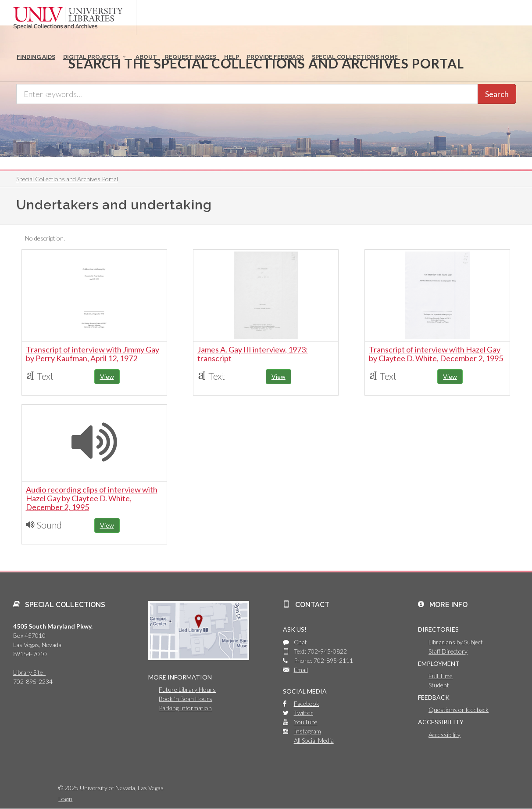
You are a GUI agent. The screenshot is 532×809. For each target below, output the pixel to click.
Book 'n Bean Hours (186, 699)
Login (65, 799)
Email (301, 670)
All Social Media (314, 740)
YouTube (306, 722)
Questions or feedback (459, 710)
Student (439, 685)
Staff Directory (448, 651)
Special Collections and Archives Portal (67, 179)
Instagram (307, 731)
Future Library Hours (187, 689)
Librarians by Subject (456, 642)
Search (497, 94)
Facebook (307, 703)
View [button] (107, 376)
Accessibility (445, 735)
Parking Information (185, 708)
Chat (300, 642)
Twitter (303, 713)
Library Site (29, 672)
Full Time (441, 676)
